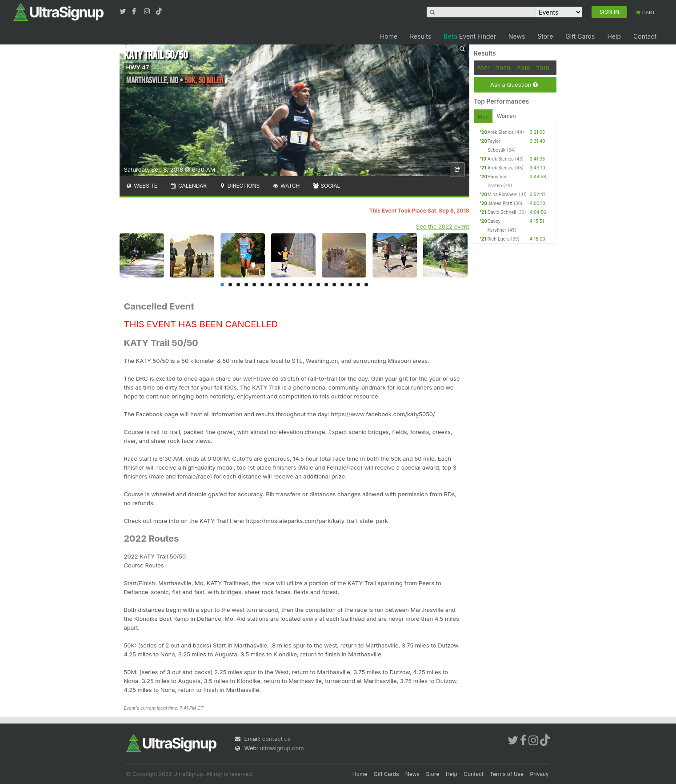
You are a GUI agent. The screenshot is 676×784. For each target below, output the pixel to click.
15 (334, 285)
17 (350, 285)
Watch (286, 186)
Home (389, 36)
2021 (483, 68)
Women (506, 116)
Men (483, 117)
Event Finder (470, 36)
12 (310, 285)
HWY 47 (138, 67)
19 (366, 285)
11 (302, 285)
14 (326, 285)
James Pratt (500, 203)
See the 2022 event (443, 226)
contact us (276, 739)
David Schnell (502, 212)
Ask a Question (514, 85)
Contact (645, 36)
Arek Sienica (501, 132)
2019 (523, 68)
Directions (239, 186)
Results (420, 36)
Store (545, 36)
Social (326, 186)
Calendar (188, 186)
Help (614, 36)
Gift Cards (580, 36)
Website (142, 186)
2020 (503, 68)
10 (294, 285)
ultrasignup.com (282, 748)
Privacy (540, 774)
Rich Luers (499, 239)
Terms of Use (507, 774)
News (517, 36)
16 (342, 285)
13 (318, 285)
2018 (542, 68)
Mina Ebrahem (503, 194)
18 (358, 285)
